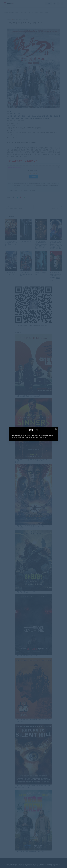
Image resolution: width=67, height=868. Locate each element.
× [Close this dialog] (56, 429)
